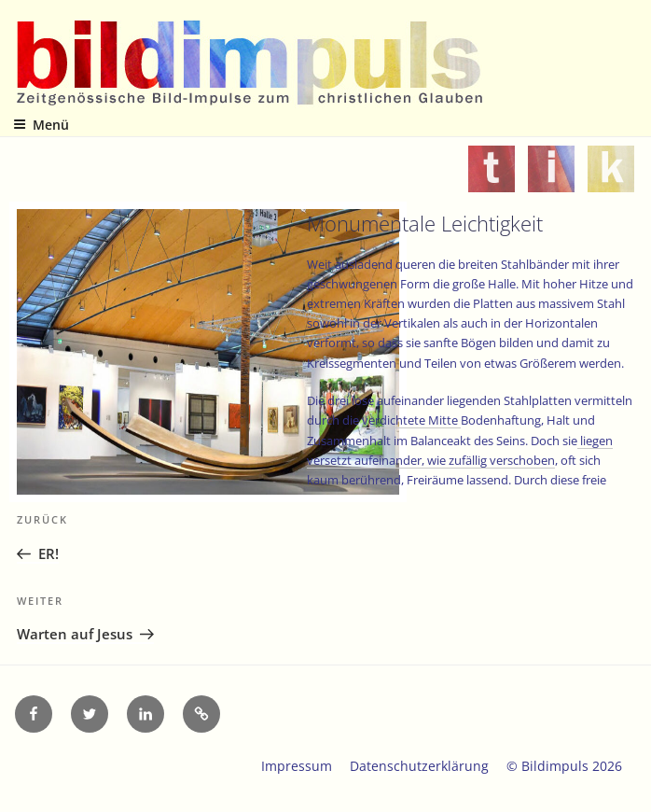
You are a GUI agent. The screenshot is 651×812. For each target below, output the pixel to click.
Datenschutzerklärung (419, 766)
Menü (41, 125)
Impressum (297, 766)
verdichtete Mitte (411, 420)
